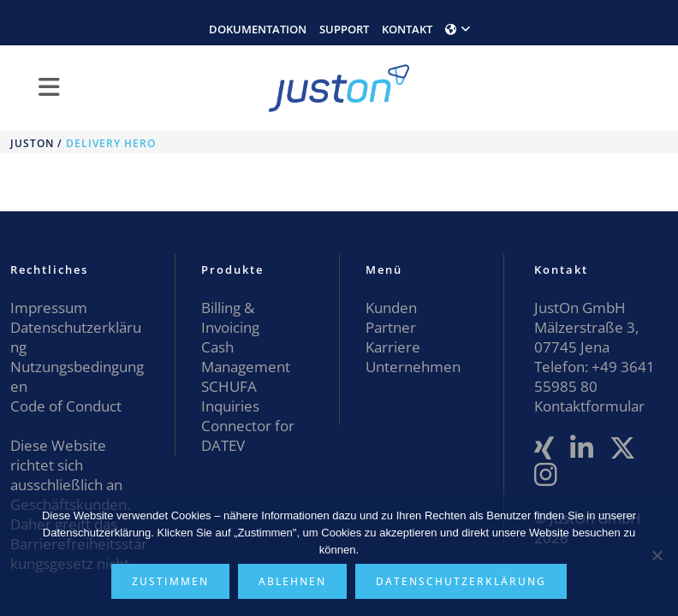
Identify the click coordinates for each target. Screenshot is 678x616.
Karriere (393, 347)
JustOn (32, 143)
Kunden (391, 308)
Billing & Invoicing (230, 317)
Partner (391, 327)
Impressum (49, 308)
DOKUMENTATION (258, 29)
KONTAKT (407, 29)
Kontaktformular (589, 406)
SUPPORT (344, 29)
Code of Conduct (66, 406)
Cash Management (246, 357)
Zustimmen (170, 581)
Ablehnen (292, 581)
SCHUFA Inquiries (230, 396)
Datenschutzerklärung (461, 581)
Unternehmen (413, 367)
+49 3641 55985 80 (595, 376)
